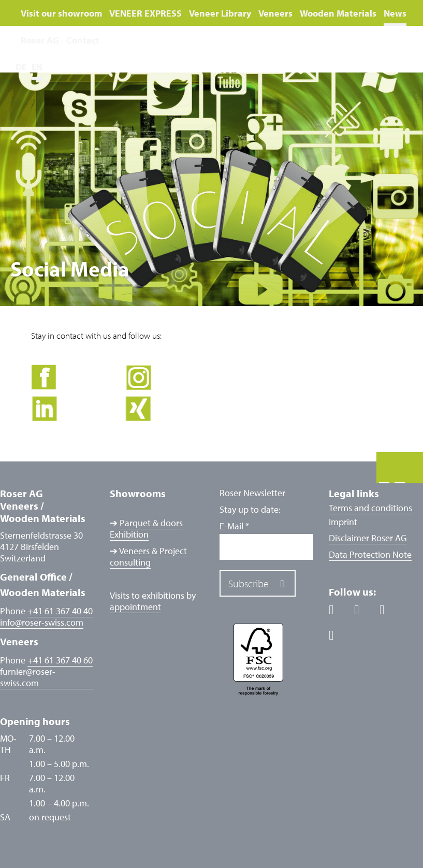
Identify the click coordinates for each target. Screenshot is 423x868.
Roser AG (40, 40)
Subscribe (249, 583)
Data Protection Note (370, 554)
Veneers (275, 13)
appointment (135, 607)
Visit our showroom (61, 13)
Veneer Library (220, 13)
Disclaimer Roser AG (368, 538)
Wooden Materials (338, 13)
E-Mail (234, 526)
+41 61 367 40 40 (60, 611)
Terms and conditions (370, 508)
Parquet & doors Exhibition (146, 529)
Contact (83, 40)
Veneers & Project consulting (148, 556)
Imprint (343, 522)
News (395, 13)
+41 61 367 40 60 (60, 660)
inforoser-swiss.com (42, 623)
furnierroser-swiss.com (28, 677)
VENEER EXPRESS (145, 13)
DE (21, 67)
